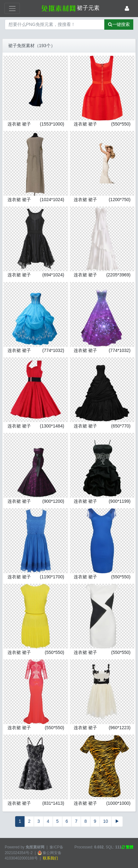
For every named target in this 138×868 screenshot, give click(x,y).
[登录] (127, 8)
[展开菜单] (12, 8)
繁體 (127, 847)
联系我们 (50, 858)
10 (106, 821)
